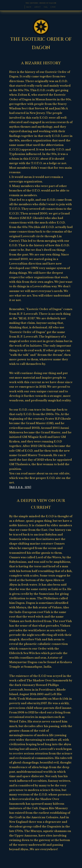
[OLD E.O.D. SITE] (20, 487)
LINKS (53, 7)
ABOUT (38, 7)
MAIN (29, 7)
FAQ (46, 7)
